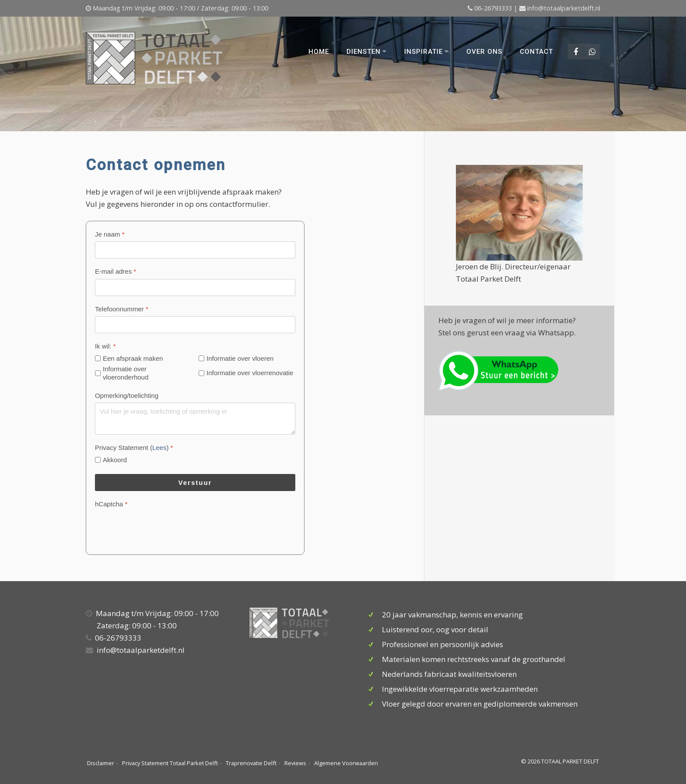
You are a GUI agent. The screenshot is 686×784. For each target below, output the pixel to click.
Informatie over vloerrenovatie (250, 373)
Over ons (484, 52)
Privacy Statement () (134, 448)
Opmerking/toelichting (127, 395)
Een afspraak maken (133, 358)
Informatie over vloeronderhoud (126, 373)
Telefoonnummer (122, 309)
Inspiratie (426, 52)
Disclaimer (101, 763)
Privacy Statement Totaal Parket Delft (170, 763)
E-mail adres (115, 271)
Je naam (110, 234)
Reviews (295, 763)
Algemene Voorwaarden (346, 763)
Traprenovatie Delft (251, 763)
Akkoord (115, 460)
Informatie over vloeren (240, 358)
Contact (536, 52)
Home (318, 52)
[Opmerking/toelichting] (195, 419)
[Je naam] (195, 250)
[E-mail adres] (195, 287)
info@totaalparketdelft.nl (564, 8)
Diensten (366, 52)
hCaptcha (111, 504)
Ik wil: (105, 346)
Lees (159, 448)
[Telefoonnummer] (195, 325)
